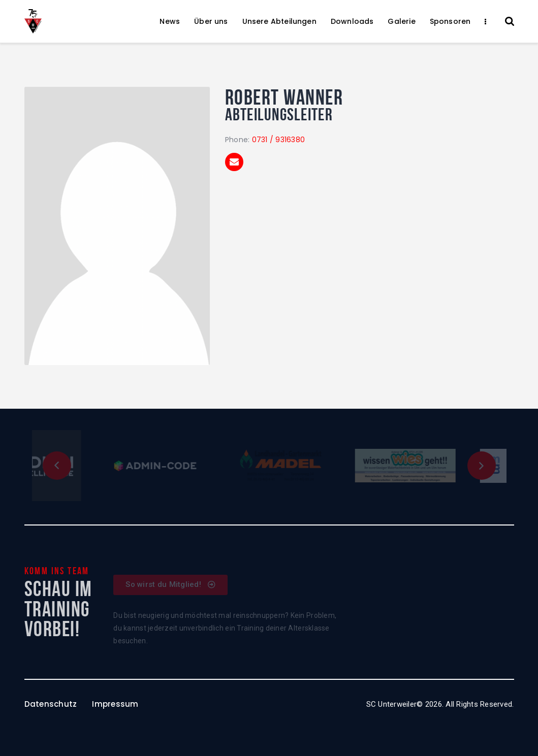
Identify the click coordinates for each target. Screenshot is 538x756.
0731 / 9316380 (279, 140)
